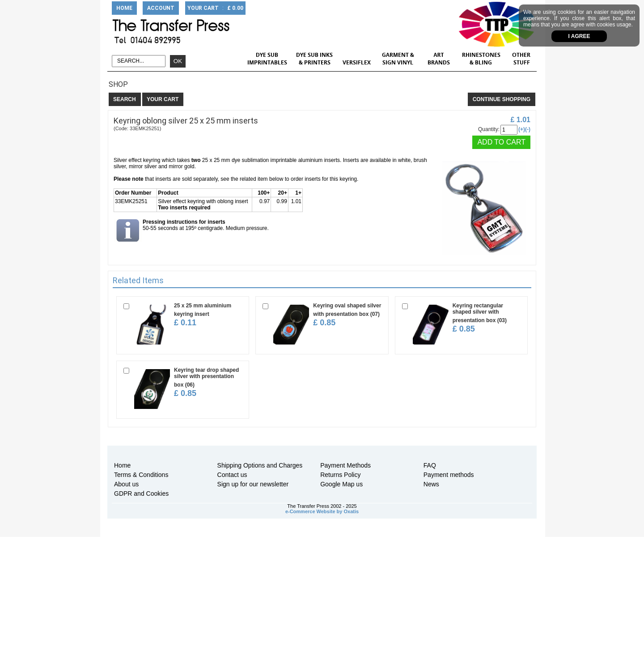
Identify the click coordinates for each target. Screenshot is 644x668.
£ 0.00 (235, 8)
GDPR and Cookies (141, 494)
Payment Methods (345, 465)
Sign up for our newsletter (253, 484)
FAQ (430, 465)
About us (126, 484)
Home (122, 465)
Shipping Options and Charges (260, 465)
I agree (579, 36)
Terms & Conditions (141, 475)
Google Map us (341, 484)
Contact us (232, 475)
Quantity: (489, 129)
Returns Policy (340, 475)
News (431, 484)
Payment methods (449, 475)
